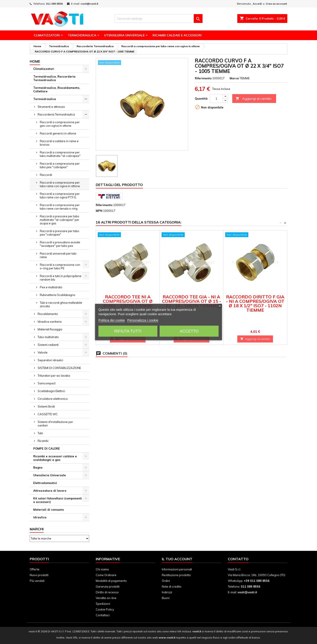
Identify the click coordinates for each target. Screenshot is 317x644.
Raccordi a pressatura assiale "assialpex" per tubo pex (60, 244)
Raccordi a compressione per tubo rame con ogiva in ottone (60, 184)
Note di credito (172, 586)
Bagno (38, 467)
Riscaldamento (48, 314)
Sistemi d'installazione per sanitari (55, 424)
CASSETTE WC (48, 414)
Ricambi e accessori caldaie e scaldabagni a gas (55, 458)
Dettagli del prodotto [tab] (119, 185)
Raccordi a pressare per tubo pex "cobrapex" (60, 233)
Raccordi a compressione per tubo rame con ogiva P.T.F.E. (60, 195)
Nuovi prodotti (39, 575)
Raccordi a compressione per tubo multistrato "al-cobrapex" (60, 154)
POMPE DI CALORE (47, 449)
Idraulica (40, 517)
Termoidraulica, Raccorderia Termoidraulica (54, 78)
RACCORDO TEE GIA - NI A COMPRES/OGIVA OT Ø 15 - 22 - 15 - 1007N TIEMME (192, 301)
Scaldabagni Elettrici (51, 391)
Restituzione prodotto (176, 575)
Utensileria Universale (124, 35)
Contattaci (103, 615)
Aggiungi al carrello (253, 99)
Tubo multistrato (48, 337)
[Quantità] (216, 99)
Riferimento (203, 78)
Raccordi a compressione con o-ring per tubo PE (60, 266)
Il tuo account (177, 559)
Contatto (238, 559)
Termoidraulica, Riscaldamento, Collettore (57, 89)
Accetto (189, 331)
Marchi (37, 529)
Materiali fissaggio (50, 329)
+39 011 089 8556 (257, 581)
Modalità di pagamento (111, 581)
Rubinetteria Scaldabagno (58, 295)
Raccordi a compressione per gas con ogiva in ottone (60, 124)
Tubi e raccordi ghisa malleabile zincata (61, 304)
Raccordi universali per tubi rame (58, 255)
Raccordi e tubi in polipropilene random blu (61, 278)
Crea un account (276, 4)
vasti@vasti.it (89, 4)
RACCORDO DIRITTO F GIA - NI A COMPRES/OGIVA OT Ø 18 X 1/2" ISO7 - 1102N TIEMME (255, 303)
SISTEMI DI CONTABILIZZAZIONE (59, 368)
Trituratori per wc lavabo (54, 376)
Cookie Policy (105, 609)
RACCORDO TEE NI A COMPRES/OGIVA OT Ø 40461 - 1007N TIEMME (128, 301)
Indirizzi (167, 592)
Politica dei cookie (112, 320)
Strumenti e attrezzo (51, 107)
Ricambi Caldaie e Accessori (177, 35)
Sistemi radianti (48, 345)
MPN (99, 211)
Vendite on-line (106, 598)
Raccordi (46, 175)
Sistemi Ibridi (46, 406)
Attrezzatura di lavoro (50, 491)
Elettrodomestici (45, 483)
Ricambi (43, 441)
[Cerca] (158, 19)
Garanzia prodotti (108, 586)
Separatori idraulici (50, 360)
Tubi (40, 433)
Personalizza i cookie (143, 320)
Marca (234, 78)
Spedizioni (103, 604)
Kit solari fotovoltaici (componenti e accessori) (58, 500)
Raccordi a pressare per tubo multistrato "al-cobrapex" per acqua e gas (60, 220)
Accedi (257, 4)
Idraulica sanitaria (50, 322)
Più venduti (37, 581)
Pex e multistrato (51, 287)
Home (35, 61)
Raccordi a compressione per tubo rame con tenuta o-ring (60, 207)
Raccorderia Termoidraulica (56, 114)
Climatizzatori (47, 35)
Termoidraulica (82, 35)
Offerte (35, 569)
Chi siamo (102, 569)
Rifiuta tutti (128, 331)
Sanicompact (47, 383)
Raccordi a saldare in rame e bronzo (59, 143)
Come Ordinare (106, 575)
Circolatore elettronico (53, 399)
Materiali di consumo (49, 510)
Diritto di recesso (107, 592)
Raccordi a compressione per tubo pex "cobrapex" (60, 165)
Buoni (166, 598)
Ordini (166, 581)
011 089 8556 (54, 4)
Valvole (43, 352)
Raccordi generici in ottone (58, 133)
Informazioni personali (177, 569)
